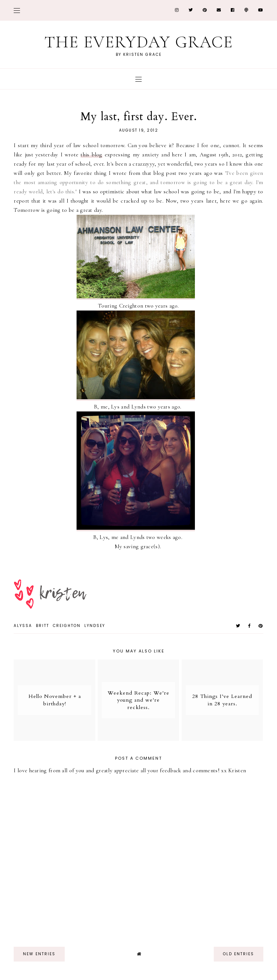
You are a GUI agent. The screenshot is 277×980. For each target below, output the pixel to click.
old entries (239, 954)
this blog (91, 155)
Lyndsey (95, 626)
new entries (39, 954)
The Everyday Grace (139, 42)
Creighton (67, 626)
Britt (43, 626)
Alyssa (23, 626)
